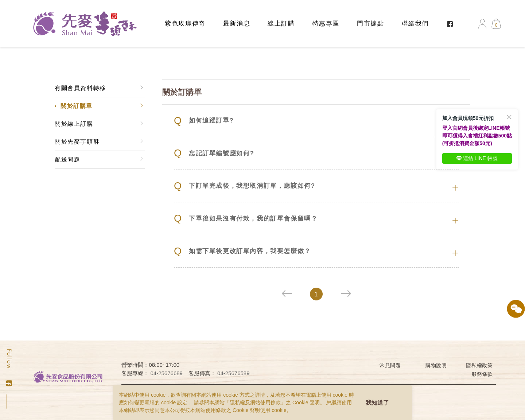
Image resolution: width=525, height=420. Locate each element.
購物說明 (436, 365)
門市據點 (370, 24)
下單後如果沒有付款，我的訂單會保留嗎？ (246, 219)
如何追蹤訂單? (204, 121)
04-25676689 (167, 373)
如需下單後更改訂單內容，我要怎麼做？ (242, 251)
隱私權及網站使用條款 (255, 402)
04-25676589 (233, 373)
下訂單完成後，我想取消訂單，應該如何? (245, 186)
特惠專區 (326, 24)
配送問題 (67, 160)
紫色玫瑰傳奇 (185, 24)
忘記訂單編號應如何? (214, 153)
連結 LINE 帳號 (477, 158)
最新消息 (237, 24)
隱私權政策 (479, 365)
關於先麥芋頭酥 (77, 142)
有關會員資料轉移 (80, 88)
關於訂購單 (77, 106)
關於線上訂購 (74, 124)
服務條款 (482, 374)
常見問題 (390, 365)
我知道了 (377, 403)
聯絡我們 (415, 24)
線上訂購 (281, 24)
